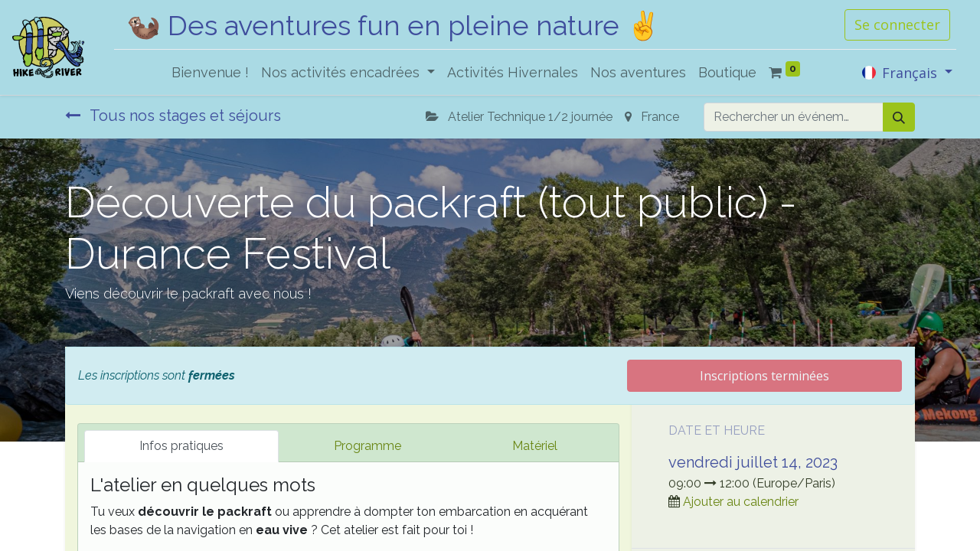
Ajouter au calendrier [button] (741, 502)
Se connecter (897, 24)
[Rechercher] (899, 117)
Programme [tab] (367, 446)
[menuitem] (210, 72)
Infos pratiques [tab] (181, 446)
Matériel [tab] (535, 446)
